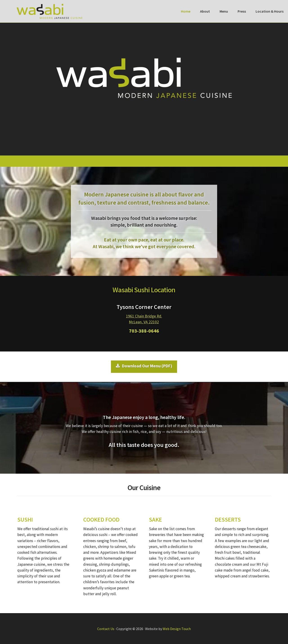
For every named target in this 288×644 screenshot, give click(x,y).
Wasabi (49, 11)
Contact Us (106, 629)
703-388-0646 (144, 331)
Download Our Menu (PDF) (144, 366)
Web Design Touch (177, 629)
